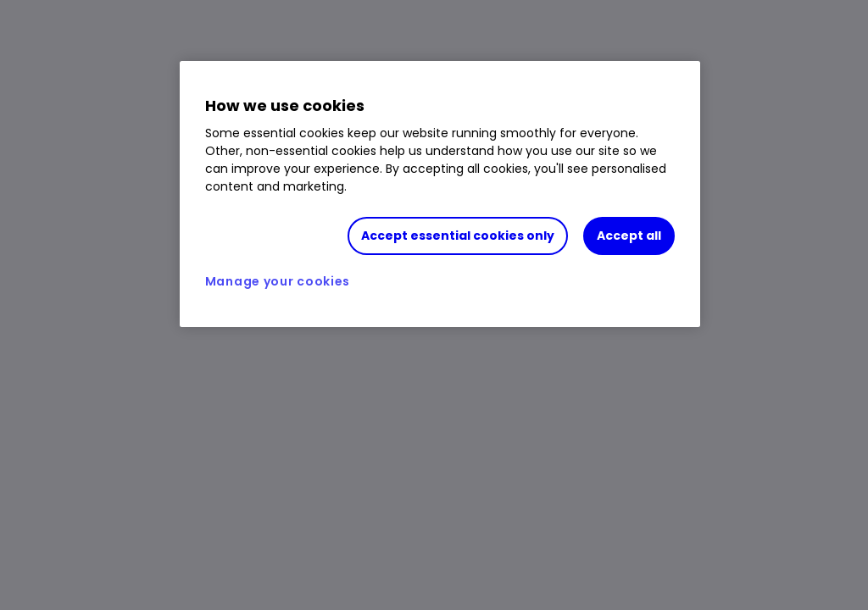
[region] (440, 199)
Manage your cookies (278, 286)
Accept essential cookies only (458, 236)
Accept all (629, 236)
